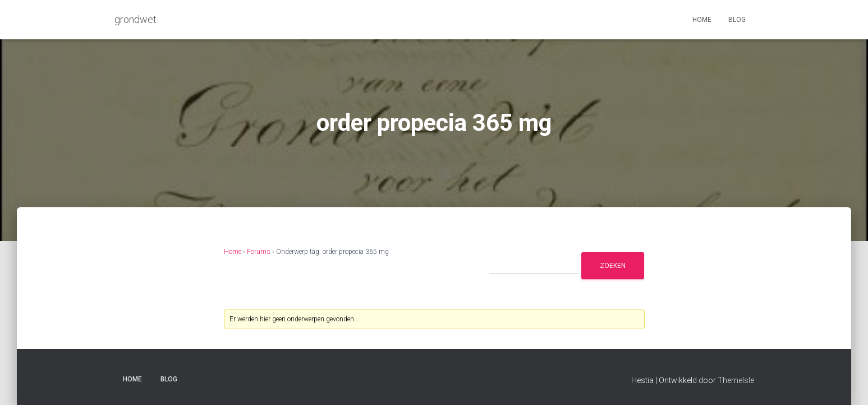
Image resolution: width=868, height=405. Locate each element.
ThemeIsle (736, 380)
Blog (737, 20)
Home (702, 20)
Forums (259, 252)
